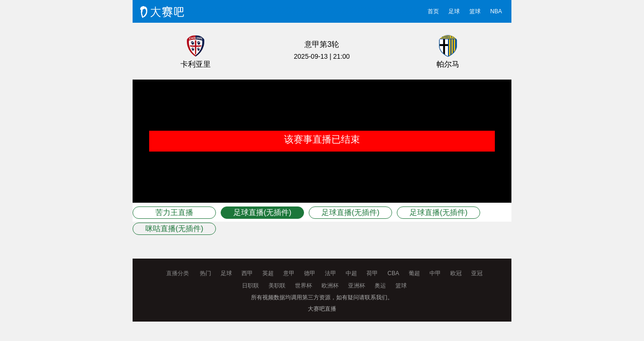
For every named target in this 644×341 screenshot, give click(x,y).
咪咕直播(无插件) (174, 229)
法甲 (331, 273)
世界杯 (304, 286)
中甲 (435, 273)
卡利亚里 (196, 64)
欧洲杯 (330, 286)
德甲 (310, 273)
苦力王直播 (174, 212)
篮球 (475, 11)
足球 (454, 11)
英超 (268, 273)
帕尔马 (448, 64)
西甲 (247, 273)
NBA (496, 11)
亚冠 (477, 273)
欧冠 (456, 273)
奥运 (380, 286)
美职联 (277, 286)
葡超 (414, 273)
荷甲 (372, 273)
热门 (206, 273)
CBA (393, 273)
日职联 (250, 286)
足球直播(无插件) (263, 212)
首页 (433, 11)
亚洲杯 (357, 286)
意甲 (289, 273)
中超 (351, 273)
